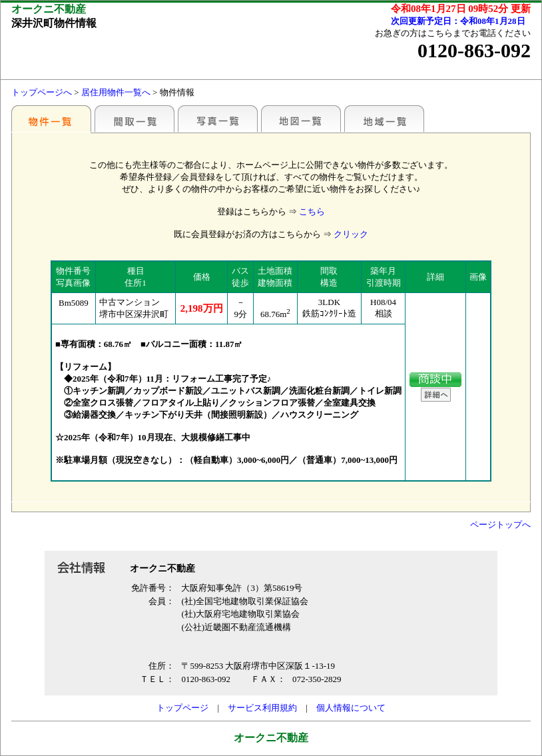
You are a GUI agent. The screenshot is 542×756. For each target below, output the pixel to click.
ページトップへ (500, 525)
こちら (312, 211)
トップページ (182, 708)
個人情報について (351, 708)
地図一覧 (301, 119)
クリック (351, 234)
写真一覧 (218, 119)
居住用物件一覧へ (116, 92)
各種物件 (51, 119)
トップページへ (42, 92)
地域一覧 (384, 119)
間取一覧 (135, 119)
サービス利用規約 (262, 708)
